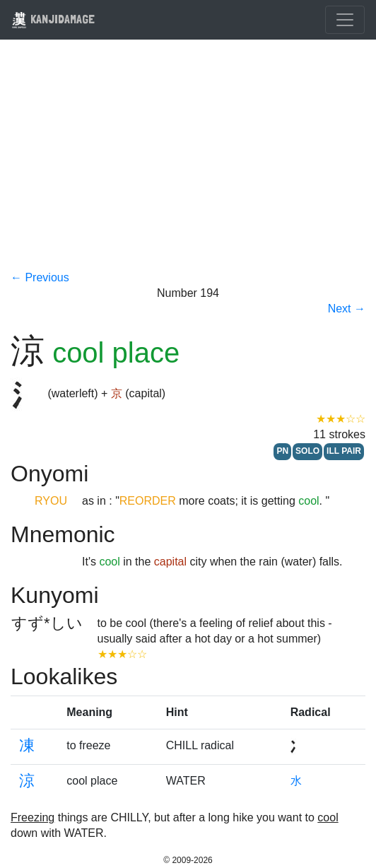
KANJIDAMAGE (53, 19)
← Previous (40, 277)
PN (282, 451)
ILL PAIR (344, 451)
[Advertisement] (188, 164)
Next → (347, 309)
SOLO (307, 451)
